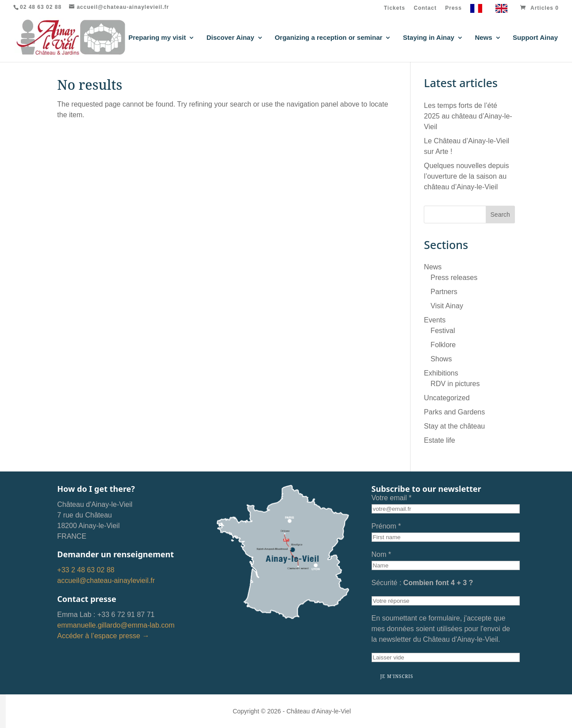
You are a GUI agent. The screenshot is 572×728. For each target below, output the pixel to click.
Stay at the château (454, 426)
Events (435, 320)
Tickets (395, 8)
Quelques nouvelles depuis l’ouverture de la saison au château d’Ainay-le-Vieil (466, 176)
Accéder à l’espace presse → (103, 636)
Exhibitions (441, 373)
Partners (444, 292)
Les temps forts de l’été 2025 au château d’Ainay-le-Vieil (468, 116)
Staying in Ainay (429, 38)
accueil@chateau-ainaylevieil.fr (106, 580)
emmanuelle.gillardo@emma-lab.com (116, 625)
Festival (443, 331)
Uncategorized (447, 398)
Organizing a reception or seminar (328, 38)
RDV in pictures (455, 384)
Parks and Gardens (454, 412)
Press (453, 8)
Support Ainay (535, 38)
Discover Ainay (230, 38)
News (483, 38)
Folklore (443, 345)
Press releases (454, 278)
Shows (441, 359)
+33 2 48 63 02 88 (86, 570)
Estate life (439, 440)
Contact (425, 8)
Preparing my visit (157, 38)
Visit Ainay (447, 306)
